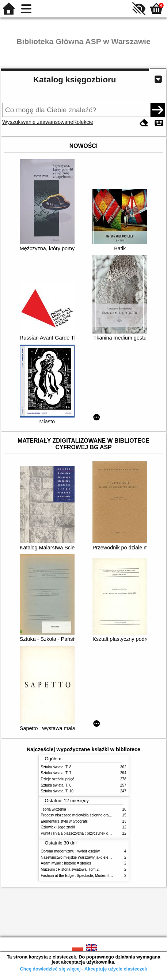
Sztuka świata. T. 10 (57, 791)
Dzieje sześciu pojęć (58, 779)
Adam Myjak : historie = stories (66, 863)
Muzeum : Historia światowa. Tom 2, (70, 869)
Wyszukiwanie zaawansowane (38, 122)
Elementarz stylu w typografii (64, 821)
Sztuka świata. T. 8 (56, 767)
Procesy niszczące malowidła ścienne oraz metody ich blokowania (95, 815)
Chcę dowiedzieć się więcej (50, 969)
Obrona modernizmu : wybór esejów (70, 851)
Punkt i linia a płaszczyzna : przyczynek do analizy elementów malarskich (101, 833)
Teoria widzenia (54, 809)
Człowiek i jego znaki (58, 827)
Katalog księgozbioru (75, 80)
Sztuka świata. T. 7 (56, 773)
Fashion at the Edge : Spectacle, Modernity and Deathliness (90, 876)
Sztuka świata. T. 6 (56, 785)
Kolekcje (83, 122)
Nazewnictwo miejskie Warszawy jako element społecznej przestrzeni (98, 857)
